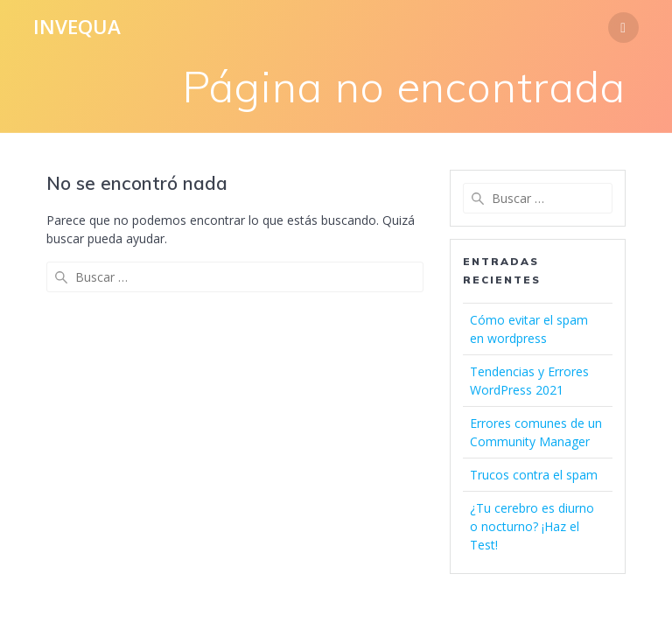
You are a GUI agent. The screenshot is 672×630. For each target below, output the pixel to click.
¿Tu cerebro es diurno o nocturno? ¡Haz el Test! (532, 526)
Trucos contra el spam (534, 475)
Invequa (77, 27)
